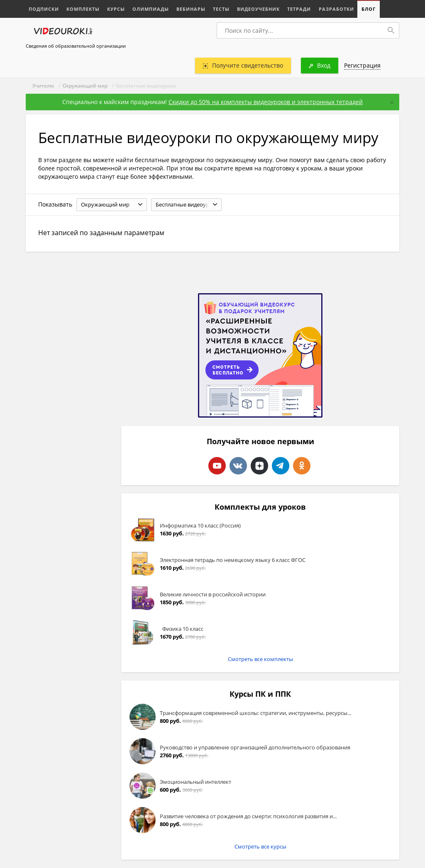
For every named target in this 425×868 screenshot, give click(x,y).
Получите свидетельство (243, 65)
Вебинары (191, 9)
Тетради (299, 9)
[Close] (392, 103)
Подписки (44, 9)
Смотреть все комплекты (260, 659)
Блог (368, 9)
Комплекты (83, 9)
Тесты (221, 9)
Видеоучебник (258, 9)
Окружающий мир (85, 86)
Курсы (116, 9)
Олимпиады (151, 9)
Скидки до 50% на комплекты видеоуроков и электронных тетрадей (266, 102)
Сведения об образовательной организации (76, 46)
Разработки (336, 9)
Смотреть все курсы (260, 846)
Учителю (43, 86)
